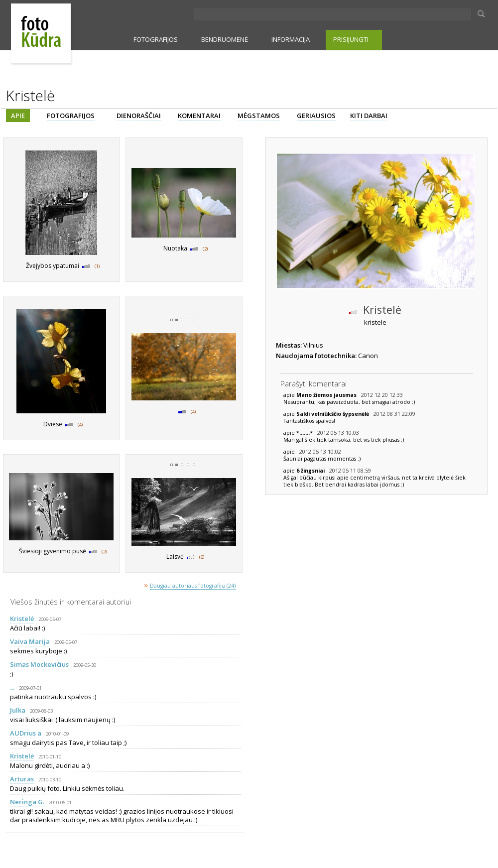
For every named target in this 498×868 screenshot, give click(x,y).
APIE (18, 116)
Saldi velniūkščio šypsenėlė (333, 414)
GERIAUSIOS (316, 116)
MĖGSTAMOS (259, 116)
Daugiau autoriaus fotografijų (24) (193, 586)
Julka (18, 710)
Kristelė (22, 619)
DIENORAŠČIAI (139, 116)
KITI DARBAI (369, 116)
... (12, 687)
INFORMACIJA (291, 39)
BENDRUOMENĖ (225, 39)
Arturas (22, 779)
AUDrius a (26, 733)
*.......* (305, 433)
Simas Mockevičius (39, 664)
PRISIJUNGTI (351, 39)
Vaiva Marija (30, 641)
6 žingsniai (311, 471)
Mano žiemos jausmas (327, 395)
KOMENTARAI (199, 116)
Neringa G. (27, 802)
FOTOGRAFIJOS (156, 39)
